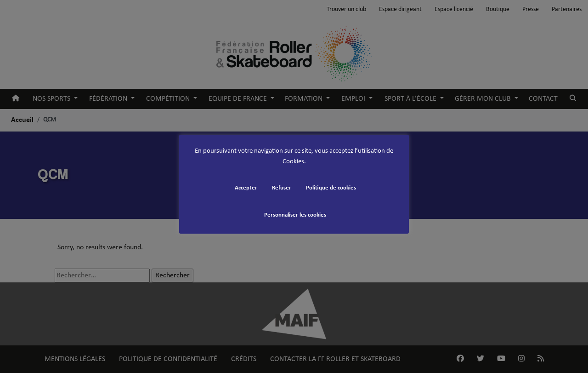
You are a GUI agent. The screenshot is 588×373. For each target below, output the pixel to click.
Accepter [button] (246, 188)
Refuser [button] (282, 188)
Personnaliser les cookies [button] (295, 215)
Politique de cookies (331, 188)
